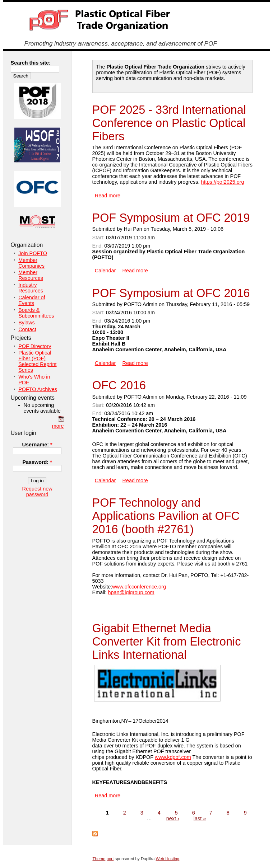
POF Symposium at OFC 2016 (171, 293)
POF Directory (35, 346)
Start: (99, 238)
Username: (37, 445)
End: (98, 246)
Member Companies (31, 263)
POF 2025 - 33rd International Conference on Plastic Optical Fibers (169, 123)
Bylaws (27, 323)
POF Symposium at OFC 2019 (171, 218)
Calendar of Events (32, 300)
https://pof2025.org (223, 182)
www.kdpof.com (173, 757)
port (110, 859)
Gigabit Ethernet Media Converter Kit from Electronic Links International (167, 642)
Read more (108, 196)
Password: (37, 462)
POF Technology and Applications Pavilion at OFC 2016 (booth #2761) (166, 516)
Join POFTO (33, 253)
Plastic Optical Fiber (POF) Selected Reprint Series (37, 361)
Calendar (105, 271)
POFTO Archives (38, 389)
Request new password (37, 492)
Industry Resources (31, 288)
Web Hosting (168, 859)
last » (200, 818)
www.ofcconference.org (139, 587)
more (58, 426)
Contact (27, 329)
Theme (99, 859)
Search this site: (31, 63)
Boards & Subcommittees (36, 313)
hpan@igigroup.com (131, 592)
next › (173, 818)
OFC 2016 (119, 385)
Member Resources (31, 275)
